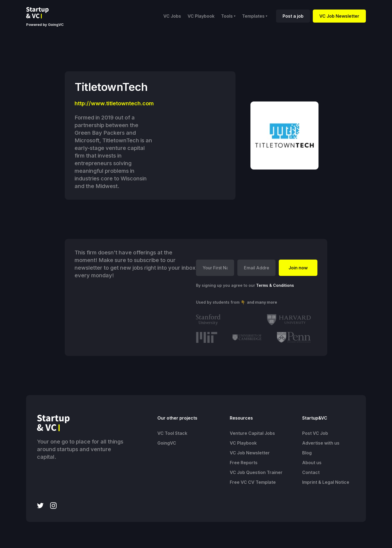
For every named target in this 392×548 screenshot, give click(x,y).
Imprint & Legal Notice (326, 482)
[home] (42, 13)
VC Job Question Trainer (256, 472)
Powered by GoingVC (45, 24)
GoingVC (167, 443)
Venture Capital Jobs (252, 433)
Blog (307, 453)
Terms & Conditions (275, 285)
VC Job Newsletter (339, 16)
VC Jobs (172, 16)
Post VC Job (315, 433)
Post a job (293, 16)
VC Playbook (201, 16)
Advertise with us (321, 443)
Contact (311, 472)
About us (312, 463)
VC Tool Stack (172, 433)
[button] (228, 16)
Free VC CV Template (253, 482)
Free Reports (244, 463)
